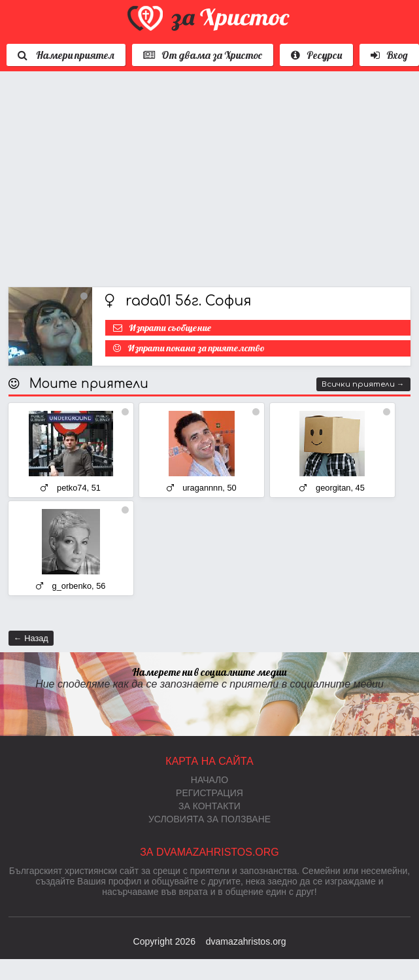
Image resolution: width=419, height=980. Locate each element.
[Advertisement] (174, 176)
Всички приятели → (363, 384)
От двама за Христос (203, 55)
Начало (209, 780)
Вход (389, 55)
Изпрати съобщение (170, 328)
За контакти (209, 806)
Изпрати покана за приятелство (196, 348)
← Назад (31, 638)
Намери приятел (66, 55)
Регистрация (209, 793)
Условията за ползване (209, 819)
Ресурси (316, 55)
